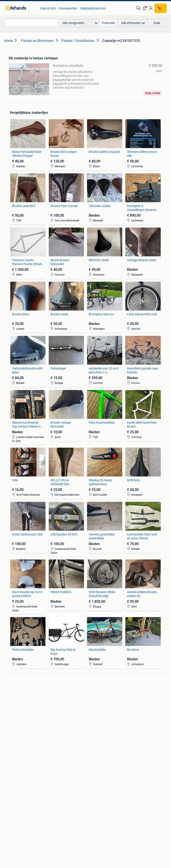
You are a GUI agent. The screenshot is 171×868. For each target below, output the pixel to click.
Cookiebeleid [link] (65, 812)
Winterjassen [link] (94, 763)
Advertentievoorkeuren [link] (99, 812)
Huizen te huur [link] (55, 746)
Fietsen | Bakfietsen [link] (139, 702)
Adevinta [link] (91, 824)
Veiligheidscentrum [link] (93, 8)
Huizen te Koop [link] (56, 739)
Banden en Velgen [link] (98, 695)
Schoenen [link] (92, 756)
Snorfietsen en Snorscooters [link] (135, 721)
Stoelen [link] (10, 752)
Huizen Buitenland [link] (58, 752)
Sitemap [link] (111, 824)
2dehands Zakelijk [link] (24, 804)
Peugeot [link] (51, 708)
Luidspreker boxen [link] (18, 702)
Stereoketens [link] (14, 708)
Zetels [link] (9, 739)
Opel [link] (49, 702)
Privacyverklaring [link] (148, 804)
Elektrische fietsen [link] (138, 695)
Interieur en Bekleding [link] (100, 715)
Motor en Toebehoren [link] (100, 708)
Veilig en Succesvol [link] (60, 804)
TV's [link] (8, 715)
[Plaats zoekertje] (161, 8)
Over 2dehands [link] (65, 824)
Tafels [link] (9, 759)
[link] (20, 8)
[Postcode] (108, 23)
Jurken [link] (90, 739)
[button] (145, 8)
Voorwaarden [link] (68, 8)
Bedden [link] (10, 746)
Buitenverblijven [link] (56, 759)
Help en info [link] (48, 8)
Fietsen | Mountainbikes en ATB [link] (144, 710)
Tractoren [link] (132, 759)
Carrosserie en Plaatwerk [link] (102, 702)
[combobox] (31, 23)
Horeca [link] (131, 739)
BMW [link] (49, 695)
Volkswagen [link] (54, 715)
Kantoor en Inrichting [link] (140, 746)
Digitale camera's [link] (17, 695)
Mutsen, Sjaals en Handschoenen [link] (97, 748)
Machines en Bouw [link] (139, 752)
